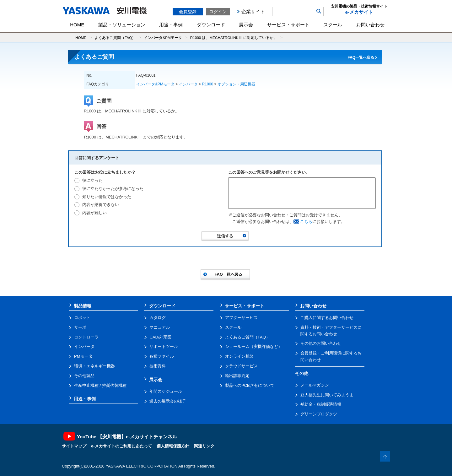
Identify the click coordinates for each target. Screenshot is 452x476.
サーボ (80, 327)
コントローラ (86, 337)
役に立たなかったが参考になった (113, 189)
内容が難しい (94, 213)
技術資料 (158, 366)
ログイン (218, 12)
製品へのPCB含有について (250, 385)
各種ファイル (162, 356)
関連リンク (204, 446)
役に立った (92, 180)
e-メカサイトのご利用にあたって (121, 446)
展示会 (246, 25)
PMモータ (83, 356)
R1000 (208, 84)
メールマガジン (315, 385)
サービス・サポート (288, 25)
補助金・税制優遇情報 (321, 404)
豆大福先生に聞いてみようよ (327, 395)
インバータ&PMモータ (163, 38)
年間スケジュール (166, 391)
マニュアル (160, 327)
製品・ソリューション (122, 25)
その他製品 (84, 376)
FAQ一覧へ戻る (361, 57)
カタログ (158, 318)
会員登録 (188, 12)
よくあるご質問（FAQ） (115, 38)
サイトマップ (74, 446)
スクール (333, 25)
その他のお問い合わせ (321, 343)
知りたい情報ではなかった (107, 197)
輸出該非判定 (237, 376)
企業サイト (253, 11)
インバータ (188, 84)
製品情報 (83, 306)
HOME (77, 25)
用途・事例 (171, 25)
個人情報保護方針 (173, 446)
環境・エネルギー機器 (94, 366)
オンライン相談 (239, 356)
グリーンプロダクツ (319, 414)
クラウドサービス (241, 366)
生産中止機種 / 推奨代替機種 (100, 385)
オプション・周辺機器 (236, 84)
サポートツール (164, 346)
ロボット (82, 318)
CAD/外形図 (160, 337)
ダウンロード (211, 25)
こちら (306, 222)
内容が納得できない (101, 205)
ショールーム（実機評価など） (254, 346)
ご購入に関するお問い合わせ (327, 318)
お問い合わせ (370, 25)
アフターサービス (241, 318)
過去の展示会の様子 (168, 401)
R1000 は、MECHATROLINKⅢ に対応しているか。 (234, 38)
